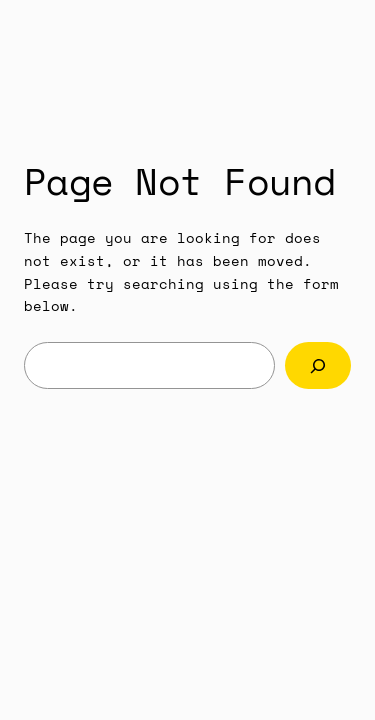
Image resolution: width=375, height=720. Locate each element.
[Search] (318, 365)
